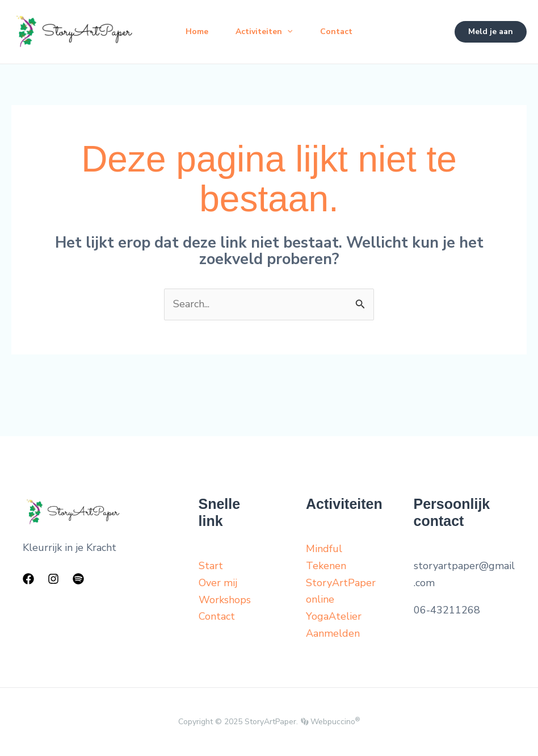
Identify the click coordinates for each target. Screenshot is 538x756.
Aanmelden (333, 633)
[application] (287, 32)
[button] (491, 32)
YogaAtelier (334, 616)
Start (211, 566)
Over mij (218, 583)
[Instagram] (53, 579)
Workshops (225, 600)
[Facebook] (28, 579)
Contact (336, 32)
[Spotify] (78, 579)
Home (197, 32)
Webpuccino (334, 722)
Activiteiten (264, 32)
